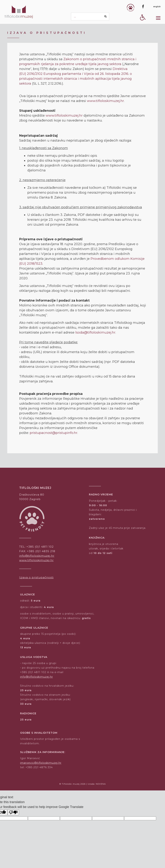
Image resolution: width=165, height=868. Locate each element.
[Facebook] (143, 7)
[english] (157, 7)
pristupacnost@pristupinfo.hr (54, 433)
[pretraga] (90, 17)
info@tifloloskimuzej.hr (37, 556)
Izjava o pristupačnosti (36, 577)
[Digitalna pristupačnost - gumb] (143, 24)
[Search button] (106, 16)
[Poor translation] (13, 812)
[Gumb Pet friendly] (130, 8)
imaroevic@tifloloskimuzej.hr (41, 763)
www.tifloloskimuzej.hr (105, 101)
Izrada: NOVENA (97, 784)
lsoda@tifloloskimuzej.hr (95, 332)
